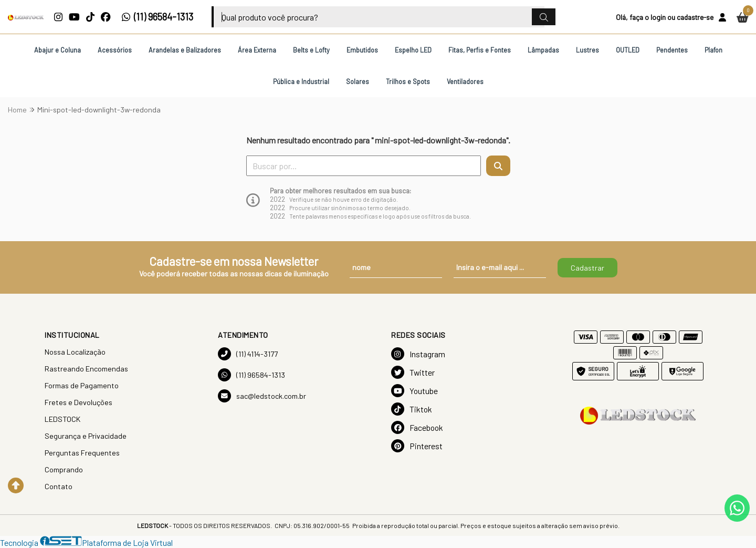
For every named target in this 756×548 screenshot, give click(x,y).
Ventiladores (465, 81)
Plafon (713, 50)
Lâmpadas (543, 50)
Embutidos (362, 50)
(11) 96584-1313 (157, 17)
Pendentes (672, 50)
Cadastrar (587, 268)
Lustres (587, 50)
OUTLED (628, 50)
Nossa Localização (75, 352)
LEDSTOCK (62, 419)
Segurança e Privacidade (86, 436)
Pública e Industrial (301, 81)
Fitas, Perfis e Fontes (480, 50)
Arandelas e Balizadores (185, 50)
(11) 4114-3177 (248, 354)
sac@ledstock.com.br (262, 396)
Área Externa (257, 50)
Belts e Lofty (311, 50)
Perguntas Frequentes (82, 453)
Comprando (64, 469)
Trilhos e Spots (408, 81)
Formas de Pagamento (82, 385)
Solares (358, 81)
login (658, 17)
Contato (59, 486)
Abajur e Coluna (57, 50)
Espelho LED (413, 50)
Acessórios (115, 50)
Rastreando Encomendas (86, 369)
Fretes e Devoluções (78, 402)
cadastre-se (695, 17)
